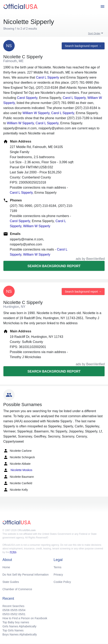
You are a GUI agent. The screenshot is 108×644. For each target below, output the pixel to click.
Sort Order (94, 33)
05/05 (14, 610)
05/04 (22, 610)
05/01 (22, 614)
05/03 (6, 614)
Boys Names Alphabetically (20, 634)
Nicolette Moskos (18, 470)
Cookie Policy (62, 582)
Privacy (58, 575)
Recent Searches (13, 606)
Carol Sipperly (27, 98)
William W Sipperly (36, 113)
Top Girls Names (13, 630)
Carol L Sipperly (48, 77)
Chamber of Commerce (17, 589)
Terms (57, 567)
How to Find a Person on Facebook (25, 618)
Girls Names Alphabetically (19, 626)
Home (6, 567)
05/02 (14, 614)
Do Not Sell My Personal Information (25, 575)
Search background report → (83, 46)
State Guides (11, 582)
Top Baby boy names (16, 622)
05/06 (6, 610)
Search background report (54, 266)
